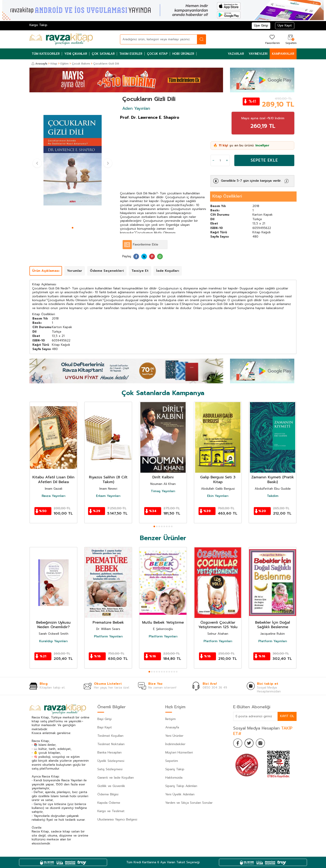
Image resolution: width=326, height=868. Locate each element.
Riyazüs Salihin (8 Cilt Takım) (108, 480)
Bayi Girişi (104, 719)
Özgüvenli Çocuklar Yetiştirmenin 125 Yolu (218, 625)
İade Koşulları (168, 271)
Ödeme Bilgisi (108, 794)
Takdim (273, 496)
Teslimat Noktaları (111, 744)
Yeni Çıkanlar (76, 54)
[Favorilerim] (272, 39)
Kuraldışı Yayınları (53, 641)
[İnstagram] (260, 743)
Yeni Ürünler (174, 736)
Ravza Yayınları (54, 496)
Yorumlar (75, 271)
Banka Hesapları (109, 752)
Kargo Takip (38, 25)
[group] (72, 160)
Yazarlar (236, 54)
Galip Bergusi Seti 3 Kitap (218, 480)
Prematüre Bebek (108, 623)
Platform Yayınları (108, 637)
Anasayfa (40, 64)
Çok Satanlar (103, 54)
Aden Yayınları (136, 108)
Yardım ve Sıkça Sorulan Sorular (189, 803)
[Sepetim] (290, 39)
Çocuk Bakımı (81, 64)
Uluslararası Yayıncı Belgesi (117, 819)
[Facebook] (238, 743)
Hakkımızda (174, 778)
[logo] (61, 39)
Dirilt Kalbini (163, 477)
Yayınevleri (258, 54)
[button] (73, 228)
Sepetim (172, 761)
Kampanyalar (283, 54)
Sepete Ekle (264, 160)
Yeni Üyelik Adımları (180, 794)
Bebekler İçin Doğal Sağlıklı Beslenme (273, 625)
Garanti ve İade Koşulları (116, 778)
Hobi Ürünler (183, 54)
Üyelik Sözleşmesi (111, 761)
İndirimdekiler (175, 744)
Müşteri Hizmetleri (179, 752)
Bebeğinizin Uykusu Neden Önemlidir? (53, 625)
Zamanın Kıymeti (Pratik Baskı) (273, 480)
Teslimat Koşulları (110, 736)
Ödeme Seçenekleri (107, 271)
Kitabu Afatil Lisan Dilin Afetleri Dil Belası (53, 480)
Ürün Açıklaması (46, 271)
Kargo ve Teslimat (111, 811)
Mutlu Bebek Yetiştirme (163, 623)
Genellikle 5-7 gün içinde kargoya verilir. (251, 181)
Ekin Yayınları (218, 496)
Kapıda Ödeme (109, 803)
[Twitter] (249, 743)
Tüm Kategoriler (46, 54)
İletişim (170, 719)
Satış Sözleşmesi (110, 769)
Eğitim (65, 64)
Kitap (54, 64)
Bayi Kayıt (105, 727)
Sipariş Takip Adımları (181, 786)
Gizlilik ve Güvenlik (111, 786)
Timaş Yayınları (163, 491)
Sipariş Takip (175, 769)
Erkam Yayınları (108, 496)
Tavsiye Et (140, 271)
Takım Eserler (131, 54)
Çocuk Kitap (157, 54)
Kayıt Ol (287, 716)
